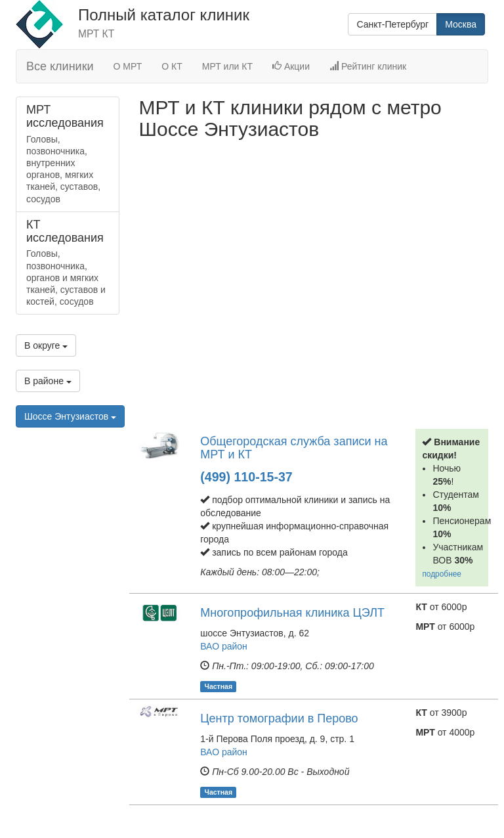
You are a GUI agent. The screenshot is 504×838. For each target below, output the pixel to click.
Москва (461, 24)
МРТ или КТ (227, 66)
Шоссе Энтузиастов (70, 416)
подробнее (442, 574)
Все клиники (60, 66)
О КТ (172, 66)
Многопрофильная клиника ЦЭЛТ (292, 613)
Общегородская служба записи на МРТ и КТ (294, 448)
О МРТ (128, 66)
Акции (291, 66)
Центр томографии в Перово (279, 718)
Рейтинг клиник (368, 66)
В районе (48, 381)
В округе (46, 345)
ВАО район (224, 646)
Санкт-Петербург (392, 24)
